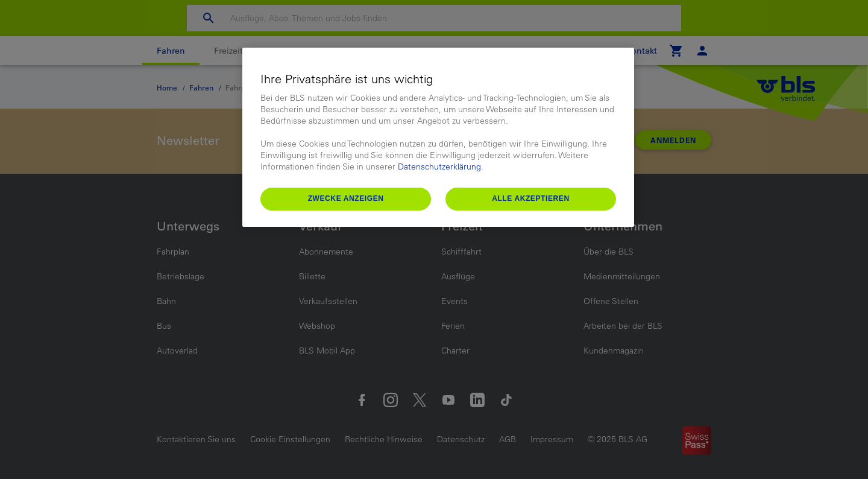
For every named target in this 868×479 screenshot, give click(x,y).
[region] (438, 137)
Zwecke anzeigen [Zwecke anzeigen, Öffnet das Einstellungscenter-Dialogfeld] (346, 198)
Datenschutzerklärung (439, 167)
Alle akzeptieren (531, 198)
